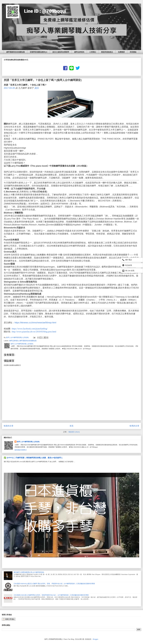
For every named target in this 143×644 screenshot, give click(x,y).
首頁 (71, 426)
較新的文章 (9, 426)
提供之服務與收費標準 (61, 52)
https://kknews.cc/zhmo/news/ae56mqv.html (35, 323)
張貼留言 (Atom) (74, 432)
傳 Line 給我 (128, 271)
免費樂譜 (121, 52)
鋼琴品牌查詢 (79, 52)
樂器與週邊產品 (107, 52)
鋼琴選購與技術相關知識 (15, 52)
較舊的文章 (134, 426)
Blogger (95, 639)
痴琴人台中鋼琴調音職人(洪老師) (28, 442)
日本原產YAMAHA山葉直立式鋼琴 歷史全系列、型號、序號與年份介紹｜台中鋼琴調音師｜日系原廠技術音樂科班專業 (54, 584)
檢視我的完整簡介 (21, 450)
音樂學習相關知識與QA (39, 52)
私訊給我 (127, 265)
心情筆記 (93, 52)
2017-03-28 (9, 88)
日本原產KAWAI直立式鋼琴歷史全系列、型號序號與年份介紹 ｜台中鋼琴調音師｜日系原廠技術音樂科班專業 (51, 595)
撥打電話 (127, 260)
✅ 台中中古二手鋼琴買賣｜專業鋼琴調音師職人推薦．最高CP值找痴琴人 (33, 458)
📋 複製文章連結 (9, 619)
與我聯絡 (133, 52)
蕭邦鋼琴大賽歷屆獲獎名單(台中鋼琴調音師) (29, 572)
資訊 (36, 88)
